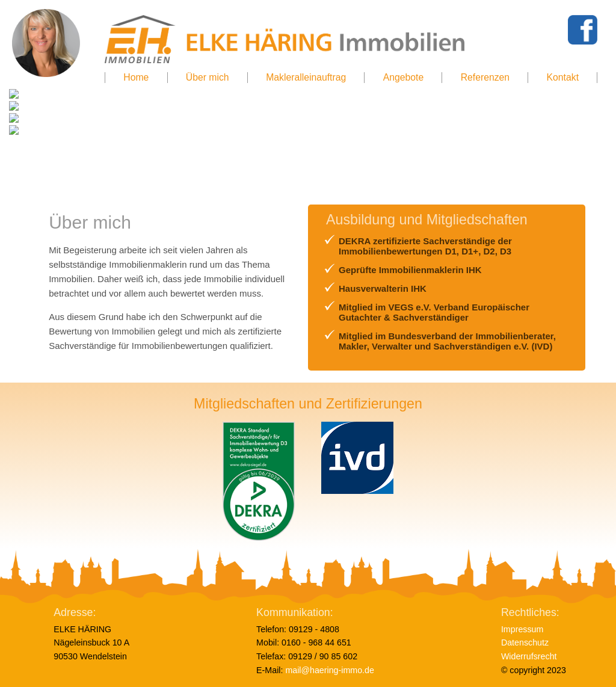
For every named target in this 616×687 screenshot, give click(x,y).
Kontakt (563, 77)
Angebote (403, 77)
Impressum (522, 629)
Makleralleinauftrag (306, 77)
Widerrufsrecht (529, 656)
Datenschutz (526, 642)
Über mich (208, 77)
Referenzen (485, 77)
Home (136, 77)
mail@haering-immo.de (330, 670)
